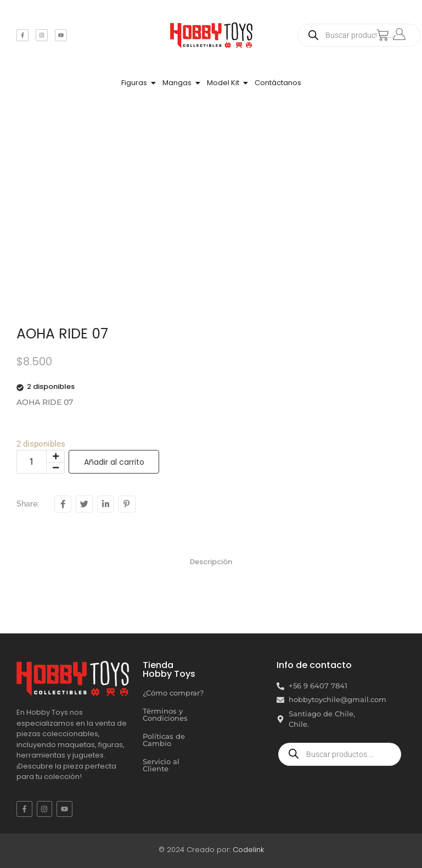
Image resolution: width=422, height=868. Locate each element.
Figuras (134, 83)
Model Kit (223, 83)
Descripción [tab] (211, 562)
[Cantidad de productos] (32, 462)
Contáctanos (278, 83)
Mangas (177, 83)
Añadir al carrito (114, 462)
